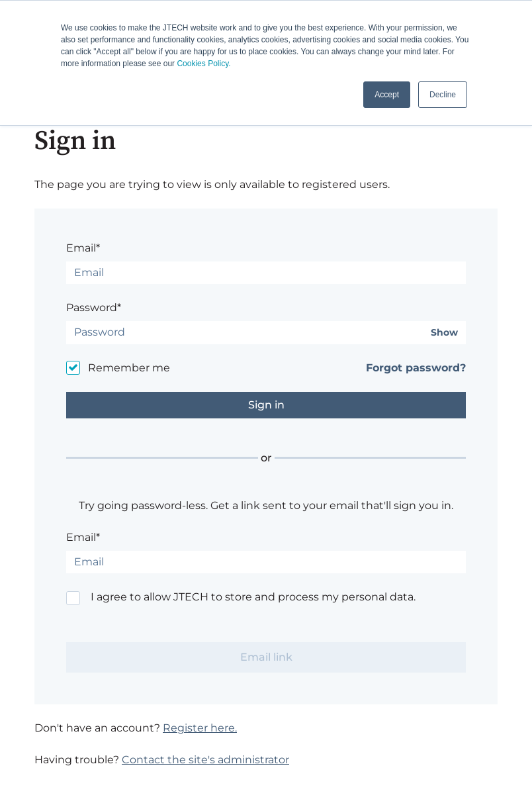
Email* (83, 248)
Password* (94, 308)
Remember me (129, 368)
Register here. (200, 728)
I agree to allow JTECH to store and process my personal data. (253, 597)
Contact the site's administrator (205, 760)
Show (444, 333)
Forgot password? (416, 368)
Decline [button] (443, 95)
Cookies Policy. (203, 64)
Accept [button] (387, 95)
